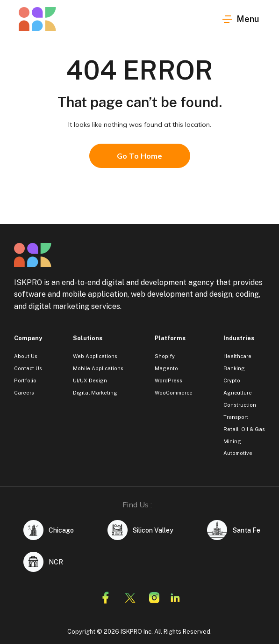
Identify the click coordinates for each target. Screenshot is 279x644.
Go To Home (139, 156)
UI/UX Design (90, 381)
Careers (24, 393)
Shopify (165, 356)
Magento (166, 368)
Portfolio (25, 381)
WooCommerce (174, 393)
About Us (26, 356)
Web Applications (95, 356)
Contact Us (28, 368)
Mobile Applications (98, 368)
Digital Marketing (95, 393)
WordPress (168, 381)
